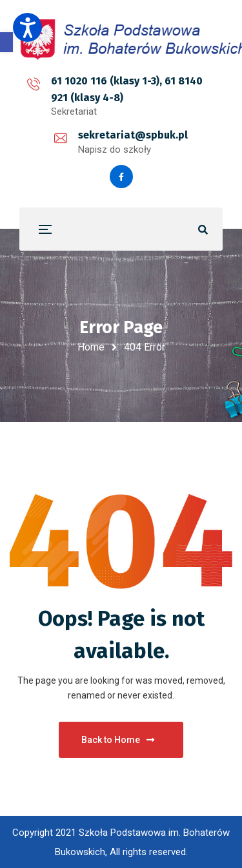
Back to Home (118, 740)
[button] (6, 42)
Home (91, 347)
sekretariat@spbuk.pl (133, 135)
